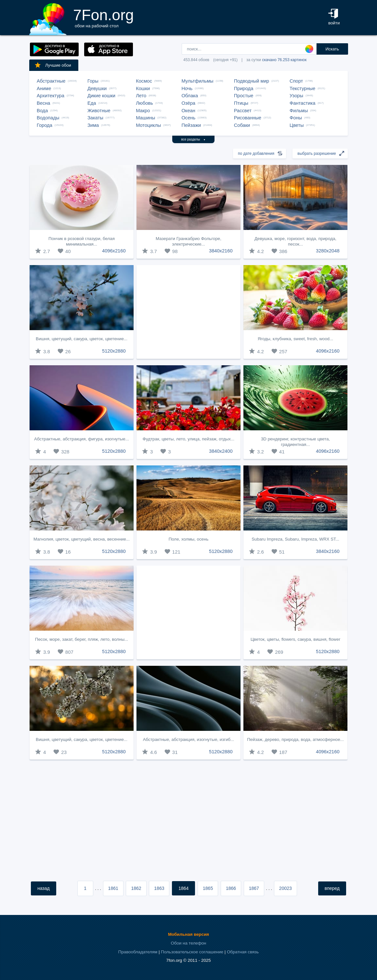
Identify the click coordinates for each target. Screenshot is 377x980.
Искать (332, 49)
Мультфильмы (197, 81)
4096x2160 (114, 251)
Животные (99, 111)
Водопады (48, 118)
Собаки (242, 125)
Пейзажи (191, 125)
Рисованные (248, 118)
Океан (188, 111)
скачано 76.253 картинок (284, 60)
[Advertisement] (188, 312)
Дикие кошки (101, 96)
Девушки (97, 88)
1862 (136, 888)
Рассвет (243, 111)
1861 (113, 888)
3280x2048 (328, 251)
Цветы (297, 125)
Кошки (143, 88)
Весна (44, 103)
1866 (231, 888)
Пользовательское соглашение (192, 952)
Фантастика (302, 103)
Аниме (44, 88)
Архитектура (51, 96)
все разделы (194, 139)
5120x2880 (114, 351)
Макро (143, 111)
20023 (286, 888)
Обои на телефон (189, 943)
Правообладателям (138, 952)
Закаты (95, 118)
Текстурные (302, 88)
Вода (42, 111)
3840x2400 (221, 451)
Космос (144, 81)
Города (45, 125)
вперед (332, 888)
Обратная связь (243, 952)
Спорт (296, 81)
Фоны (296, 118)
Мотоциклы (148, 125)
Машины (145, 118)
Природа (244, 88)
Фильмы (299, 111)
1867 (254, 888)
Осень (188, 118)
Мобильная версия (188, 934)
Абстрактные (51, 81)
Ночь (187, 88)
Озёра (188, 103)
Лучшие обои (53, 65)
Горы (93, 81)
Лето (141, 96)
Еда (92, 103)
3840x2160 (221, 251)
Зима (93, 125)
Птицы (241, 103)
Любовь (144, 103)
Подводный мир (252, 81)
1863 (159, 888)
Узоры (296, 96)
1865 (208, 888)
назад (44, 888)
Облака (190, 96)
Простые (244, 96)
